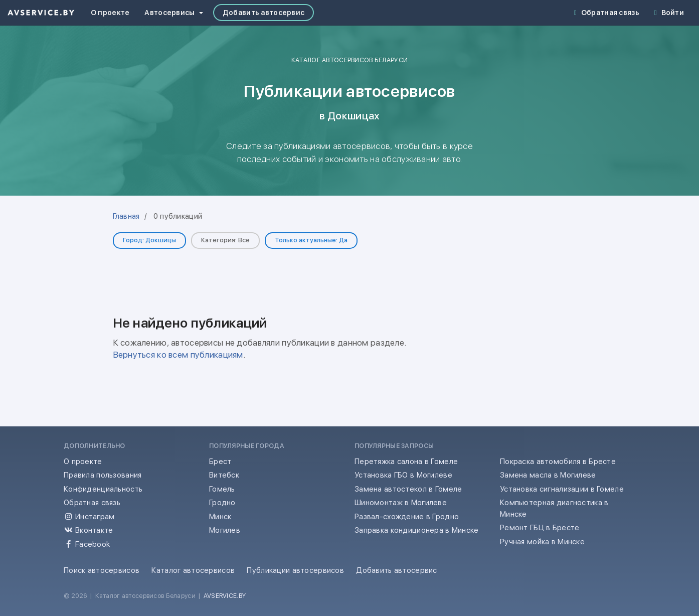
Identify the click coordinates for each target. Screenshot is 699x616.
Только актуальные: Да (311, 240)
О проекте (110, 13)
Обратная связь (607, 13)
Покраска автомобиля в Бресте (558, 461)
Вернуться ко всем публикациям (178, 355)
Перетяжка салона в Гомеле (406, 461)
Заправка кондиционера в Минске (417, 530)
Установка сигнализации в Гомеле (562, 489)
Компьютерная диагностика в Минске (554, 508)
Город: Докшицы (149, 240)
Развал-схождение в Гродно (407, 517)
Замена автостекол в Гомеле (408, 489)
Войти (669, 13)
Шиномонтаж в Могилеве (401, 503)
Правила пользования (103, 475)
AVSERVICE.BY (225, 596)
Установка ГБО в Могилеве (403, 475)
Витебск (224, 475)
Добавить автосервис (264, 13)
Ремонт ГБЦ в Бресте (540, 528)
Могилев (225, 530)
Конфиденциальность (103, 489)
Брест (220, 461)
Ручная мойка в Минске (542, 542)
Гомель (222, 489)
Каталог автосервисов (193, 570)
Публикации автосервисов (295, 570)
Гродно (222, 503)
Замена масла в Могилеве (548, 475)
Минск (220, 517)
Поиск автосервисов (102, 570)
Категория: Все (225, 240)
